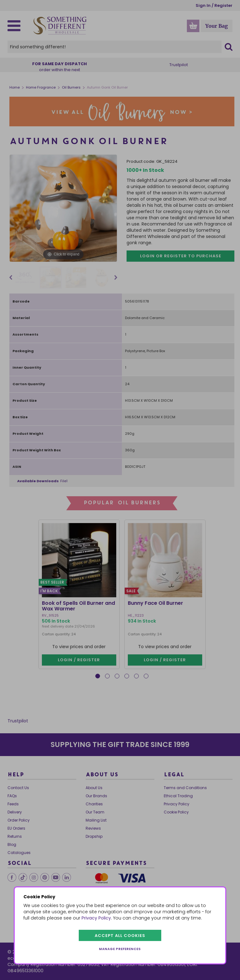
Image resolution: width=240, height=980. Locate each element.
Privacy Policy (96, 918)
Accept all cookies (120, 936)
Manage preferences (120, 949)
